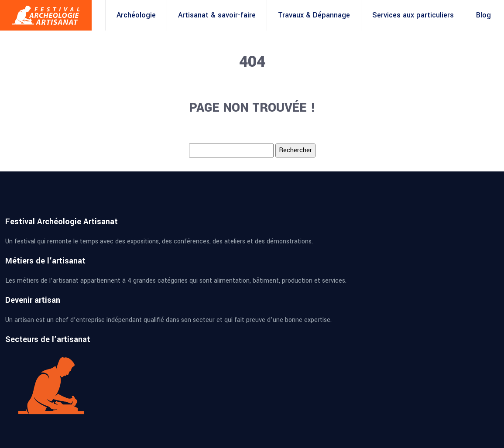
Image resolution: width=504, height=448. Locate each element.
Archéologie (136, 15)
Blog (483, 15)
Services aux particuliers (413, 15)
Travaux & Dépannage (314, 15)
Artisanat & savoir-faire (217, 15)
